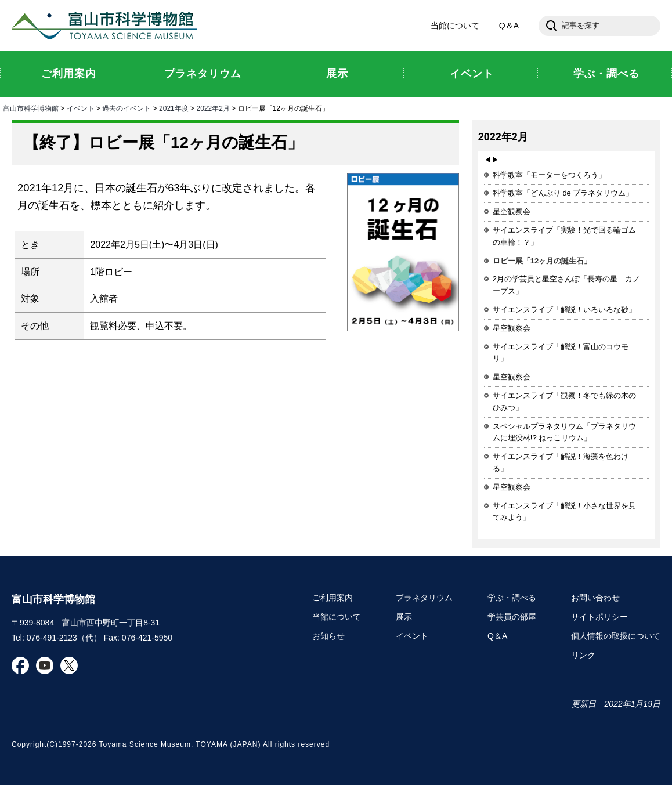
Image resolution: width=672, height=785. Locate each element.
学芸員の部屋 (512, 617)
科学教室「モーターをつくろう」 (549, 175)
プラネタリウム (424, 598)
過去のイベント (127, 108)
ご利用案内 (333, 598)
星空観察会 (512, 211)
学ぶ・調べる (512, 598)
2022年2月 (213, 108)
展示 (404, 617)
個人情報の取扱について (616, 636)
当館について (455, 26)
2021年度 (174, 108)
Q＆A (509, 26)
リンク (583, 655)
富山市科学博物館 (107, 26)
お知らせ (328, 636)
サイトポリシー (599, 617)
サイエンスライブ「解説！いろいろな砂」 (564, 310)
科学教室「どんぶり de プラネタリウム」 (563, 193)
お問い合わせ (595, 598)
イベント (81, 108)
